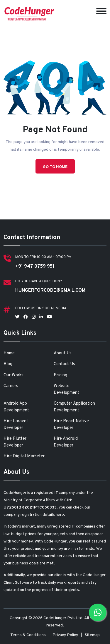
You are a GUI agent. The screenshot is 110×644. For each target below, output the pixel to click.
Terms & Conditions (28, 635)
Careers (11, 386)
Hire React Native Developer (71, 425)
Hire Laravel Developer (16, 425)
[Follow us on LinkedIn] (41, 318)
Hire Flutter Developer (15, 442)
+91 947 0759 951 (35, 267)
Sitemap (92, 635)
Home (9, 353)
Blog (8, 364)
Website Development (66, 389)
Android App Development (16, 407)
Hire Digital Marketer (24, 456)
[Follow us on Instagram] (34, 318)
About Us (63, 353)
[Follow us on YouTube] (49, 318)
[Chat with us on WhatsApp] (98, 612)
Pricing (60, 375)
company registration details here (34, 515)
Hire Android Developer (66, 442)
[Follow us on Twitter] (17, 318)
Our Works (13, 375)
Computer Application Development (74, 407)
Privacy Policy (65, 635)
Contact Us (64, 364)
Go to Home (55, 167)
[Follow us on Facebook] (26, 318)
